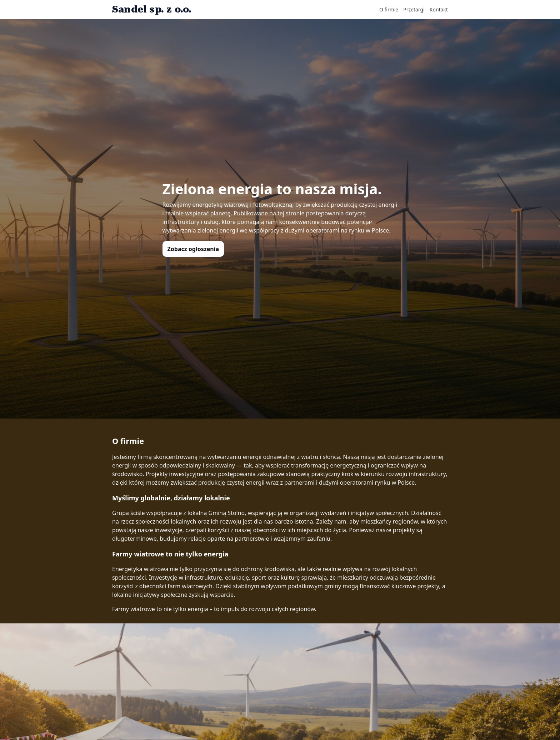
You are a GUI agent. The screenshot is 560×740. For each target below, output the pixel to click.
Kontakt (439, 9)
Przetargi (414, 9)
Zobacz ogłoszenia (193, 249)
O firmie (389, 9)
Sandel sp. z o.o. (152, 9)
